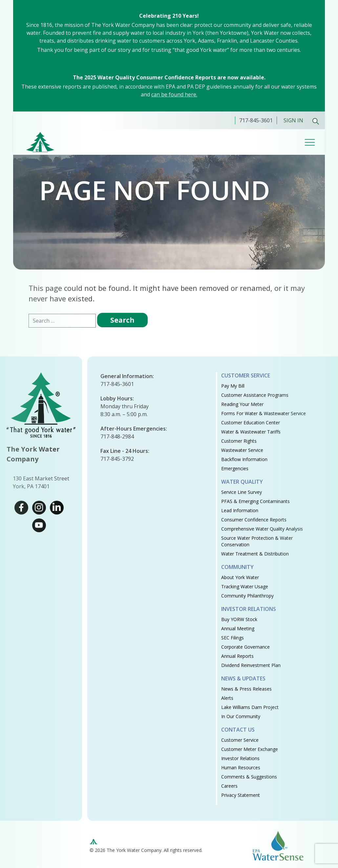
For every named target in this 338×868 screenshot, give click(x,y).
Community (237, 567)
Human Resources (241, 767)
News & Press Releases (246, 689)
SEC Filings (232, 638)
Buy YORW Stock (239, 619)
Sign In (293, 120)
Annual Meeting (238, 628)
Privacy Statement (241, 795)
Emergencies (235, 468)
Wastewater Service (242, 450)
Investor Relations (240, 758)
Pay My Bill (233, 386)
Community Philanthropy (247, 596)
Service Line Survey (242, 492)
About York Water (240, 577)
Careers (229, 786)
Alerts (227, 698)
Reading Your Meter (242, 404)
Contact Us (238, 730)
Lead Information (240, 510)
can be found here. (174, 94)
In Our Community (241, 716)
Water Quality (242, 482)
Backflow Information (244, 459)
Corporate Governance (245, 647)
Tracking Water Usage (245, 586)
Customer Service (246, 375)
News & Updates (243, 678)
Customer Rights (239, 441)
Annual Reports (237, 656)
